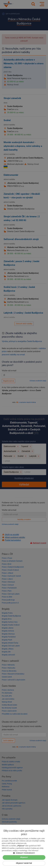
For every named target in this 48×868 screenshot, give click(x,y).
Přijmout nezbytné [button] (24, 863)
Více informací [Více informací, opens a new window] (33, 851)
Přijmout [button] (24, 857)
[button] (24, 853)
